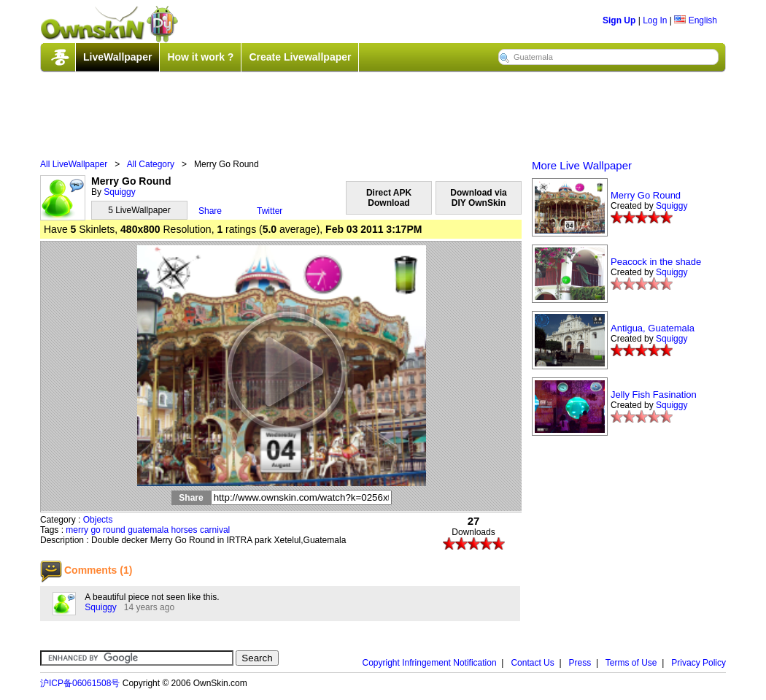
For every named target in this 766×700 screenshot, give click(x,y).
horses (185, 530)
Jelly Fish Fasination (654, 395)
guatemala (148, 530)
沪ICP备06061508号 (80, 683)
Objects (98, 520)
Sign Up (619, 20)
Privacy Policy (699, 663)
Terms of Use (631, 663)
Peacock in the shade (656, 262)
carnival (215, 530)
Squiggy (119, 192)
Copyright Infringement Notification (430, 663)
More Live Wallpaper (582, 165)
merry (77, 530)
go (95, 530)
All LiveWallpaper (74, 164)
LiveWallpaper (117, 57)
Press (580, 663)
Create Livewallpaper (300, 57)
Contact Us (532, 663)
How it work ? (200, 57)
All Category (151, 164)
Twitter (270, 211)
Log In (655, 20)
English (696, 20)
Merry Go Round (646, 195)
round (114, 530)
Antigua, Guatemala (653, 328)
